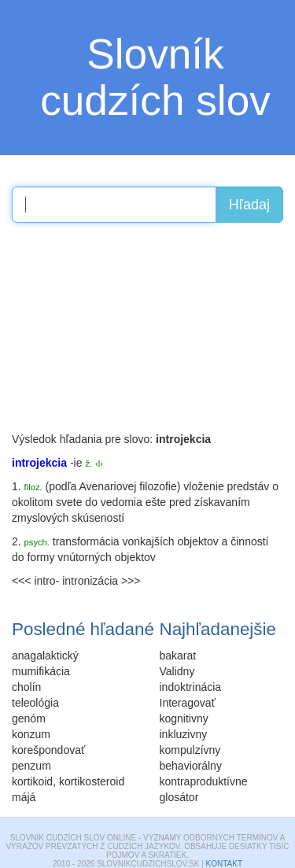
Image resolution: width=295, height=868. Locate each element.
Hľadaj (249, 205)
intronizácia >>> (101, 581)
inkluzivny (184, 734)
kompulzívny (190, 750)
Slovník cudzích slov (155, 77)
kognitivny (184, 718)
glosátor (179, 797)
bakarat (178, 656)
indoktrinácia (191, 687)
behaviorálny (191, 766)
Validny (177, 671)
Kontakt (224, 864)
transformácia (86, 541)
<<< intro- (35, 581)
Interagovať (188, 703)
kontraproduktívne (204, 781)
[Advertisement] (130, 333)
